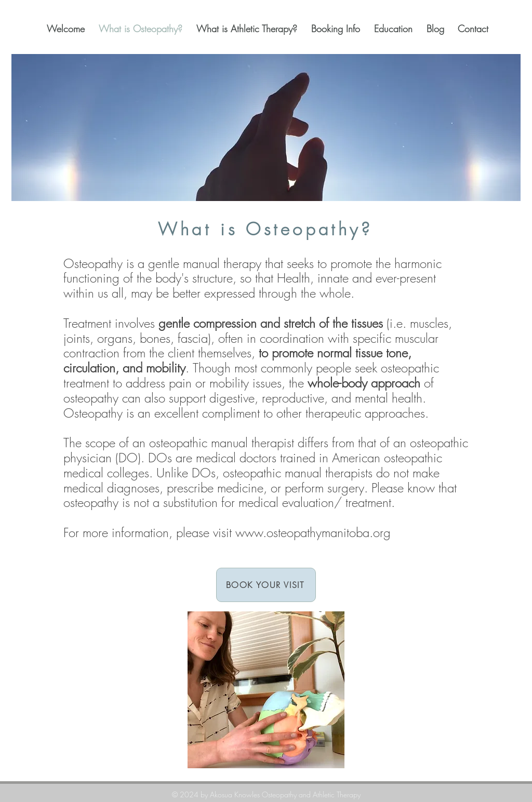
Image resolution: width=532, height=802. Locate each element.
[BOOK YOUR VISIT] (266, 585)
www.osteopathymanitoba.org (313, 532)
